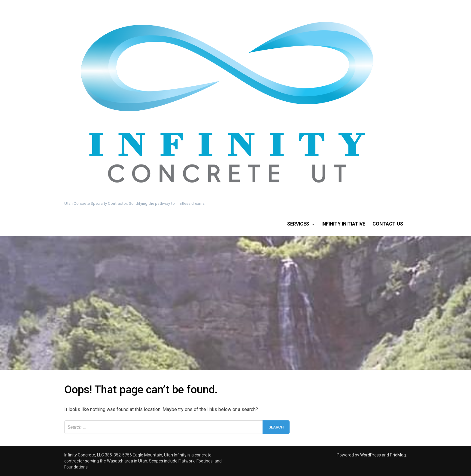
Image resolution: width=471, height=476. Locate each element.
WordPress (371, 455)
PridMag (398, 455)
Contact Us (388, 224)
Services (298, 224)
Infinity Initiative (343, 224)
